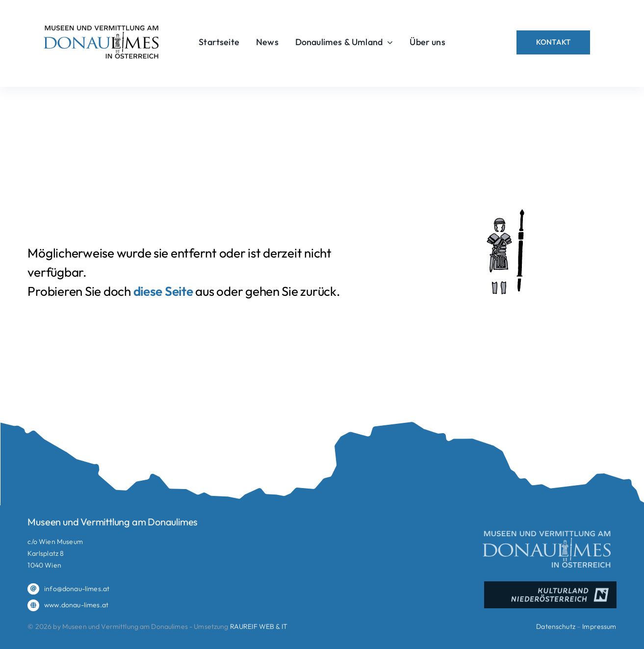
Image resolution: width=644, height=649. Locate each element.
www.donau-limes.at (76, 605)
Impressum (599, 626)
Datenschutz (556, 626)
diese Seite (163, 291)
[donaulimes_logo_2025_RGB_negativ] (547, 532)
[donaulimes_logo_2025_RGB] (102, 25)
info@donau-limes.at (77, 589)
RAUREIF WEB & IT (259, 626)
